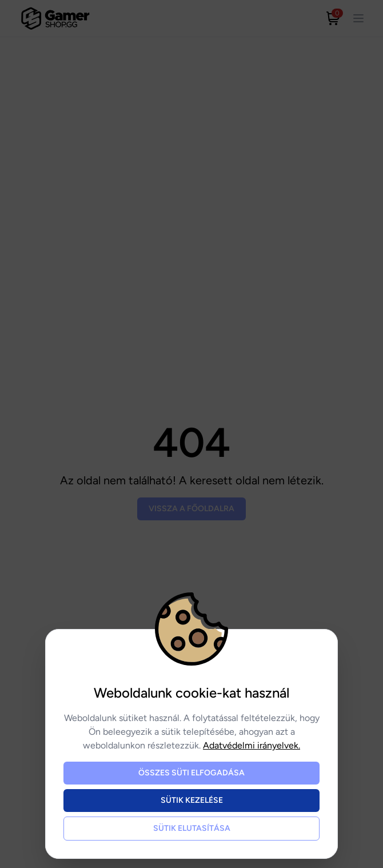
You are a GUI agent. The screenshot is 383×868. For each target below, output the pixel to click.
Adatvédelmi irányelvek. (252, 745)
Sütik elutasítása (192, 828)
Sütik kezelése (192, 800)
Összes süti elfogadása (191, 773)
